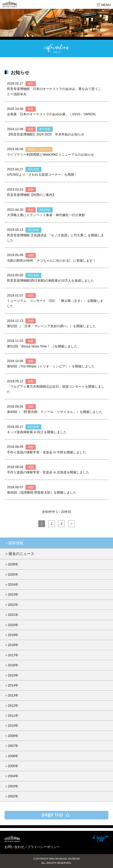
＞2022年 (11, 605)
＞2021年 (11, 615)
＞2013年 (11, 695)
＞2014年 (11, 685)
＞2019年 (11, 635)
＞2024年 (11, 584)
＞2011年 (11, 716)
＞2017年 (11, 655)
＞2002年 (11, 796)
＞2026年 (11, 564)
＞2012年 (11, 706)
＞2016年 (11, 665)
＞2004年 (11, 776)
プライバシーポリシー (44, 847)
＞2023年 (11, 594)
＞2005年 (11, 766)
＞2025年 (11, 574)
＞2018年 (11, 645)
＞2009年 (11, 736)
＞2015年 (11, 675)
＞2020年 (11, 625)
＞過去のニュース (19, 554)
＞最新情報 (14, 543)
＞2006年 (11, 756)
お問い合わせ (14, 847)
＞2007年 (11, 746)
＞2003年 (11, 786)
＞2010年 (11, 726)
